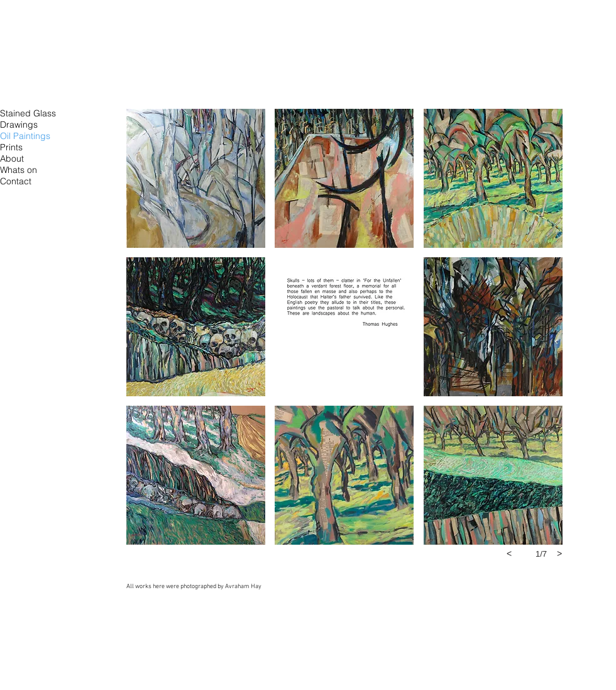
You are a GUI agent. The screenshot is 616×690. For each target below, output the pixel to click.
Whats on (19, 170)
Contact (16, 181)
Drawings (19, 125)
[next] (559, 554)
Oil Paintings (25, 136)
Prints (11, 147)
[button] (196, 178)
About (12, 159)
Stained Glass (28, 113)
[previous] (509, 554)
